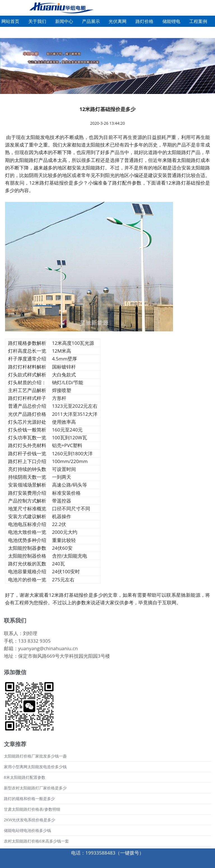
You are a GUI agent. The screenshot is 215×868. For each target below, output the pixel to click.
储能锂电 (171, 21)
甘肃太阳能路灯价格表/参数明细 (32, 809)
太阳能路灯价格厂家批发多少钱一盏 (35, 756)
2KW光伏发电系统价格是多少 (30, 820)
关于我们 (37, 21)
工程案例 (198, 21)
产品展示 (91, 21)
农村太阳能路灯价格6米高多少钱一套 (36, 841)
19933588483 (100, 853)
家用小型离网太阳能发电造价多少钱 (35, 767)
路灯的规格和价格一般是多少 (29, 799)
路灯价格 (144, 21)
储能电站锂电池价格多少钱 (27, 830)
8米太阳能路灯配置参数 (25, 777)
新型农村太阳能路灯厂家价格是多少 (35, 788)
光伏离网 (118, 21)
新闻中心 (64, 21)
